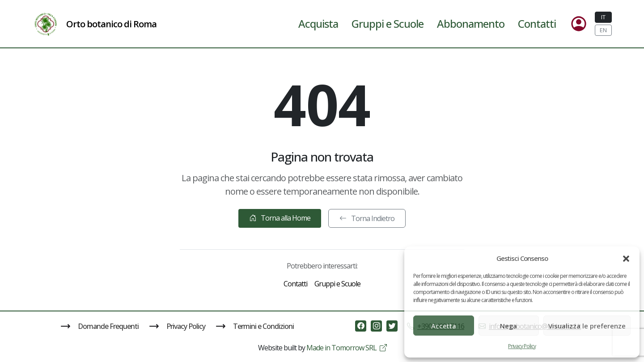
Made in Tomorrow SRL (346, 348)
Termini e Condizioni (255, 326)
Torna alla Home (280, 218)
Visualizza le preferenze (587, 326)
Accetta (444, 326)
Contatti (537, 23)
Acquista (318, 23)
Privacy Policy (522, 346)
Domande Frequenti (100, 326)
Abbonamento (471, 23)
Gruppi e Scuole (388, 23)
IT (603, 17)
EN (603, 30)
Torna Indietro (367, 218)
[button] (626, 258)
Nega (508, 326)
